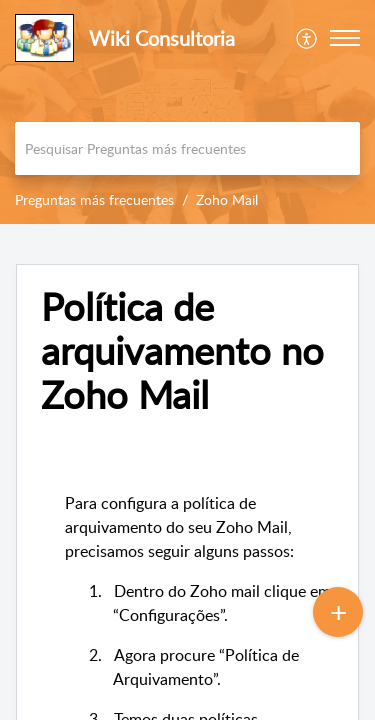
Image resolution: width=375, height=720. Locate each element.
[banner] (187, 112)
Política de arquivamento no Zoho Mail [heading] (182, 350)
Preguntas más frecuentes (94, 199)
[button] (307, 38)
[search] (187, 148)
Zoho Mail (227, 199)
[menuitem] (307, 38)
